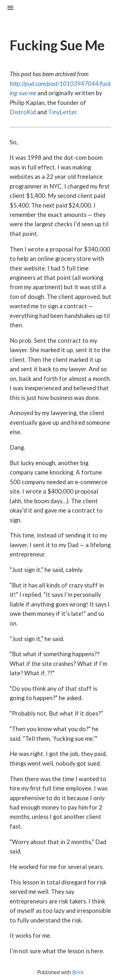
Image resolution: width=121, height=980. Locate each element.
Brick (78, 972)
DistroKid (23, 112)
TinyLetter (62, 112)
